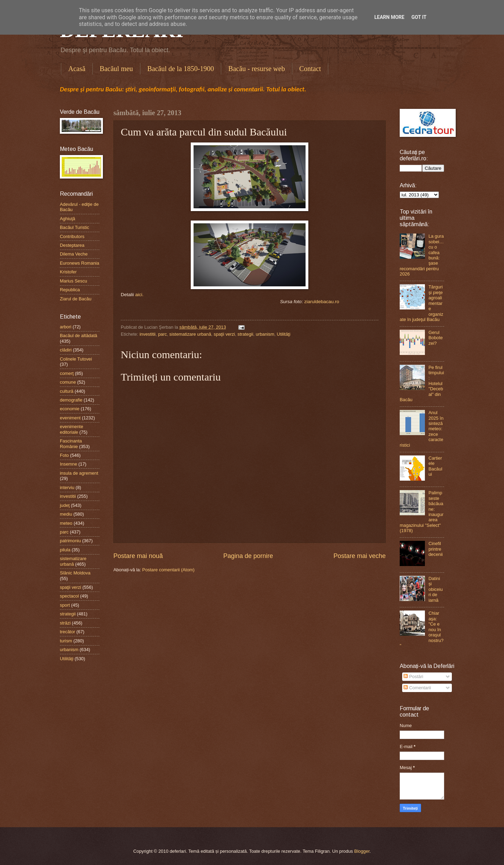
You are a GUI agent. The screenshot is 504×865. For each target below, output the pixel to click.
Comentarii (417, 688)
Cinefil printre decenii (436, 549)
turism (66, 641)
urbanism (265, 334)
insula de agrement (79, 473)
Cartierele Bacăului (435, 466)
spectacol (69, 596)
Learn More (389, 17)
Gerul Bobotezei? (436, 338)
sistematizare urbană (190, 334)
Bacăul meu (116, 69)
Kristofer (68, 272)
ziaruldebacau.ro (322, 302)
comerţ (67, 373)
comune (68, 382)
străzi (65, 623)
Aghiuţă (68, 219)
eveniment (70, 418)
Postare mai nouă (138, 556)
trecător (68, 632)
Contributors (72, 236)
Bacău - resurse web (257, 69)
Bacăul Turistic (75, 227)
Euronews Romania (79, 263)
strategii (246, 334)
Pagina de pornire (248, 556)
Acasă (77, 69)
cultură (67, 391)
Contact (310, 69)
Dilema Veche (74, 254)
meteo (66, 523)
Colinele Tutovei (76, 359)
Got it (419, 17)
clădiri (66, 350)
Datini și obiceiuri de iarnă (436, 589)
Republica (70, 290)
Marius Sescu (73, 281)
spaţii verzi (225, 334)
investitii (148, 334)
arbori (66, 327)
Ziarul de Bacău (76, 299)
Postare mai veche (360, 556)
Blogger (362, 851)
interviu (67, 487)
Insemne (68, 464)
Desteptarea (72, 245)
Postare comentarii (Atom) (168, 570)
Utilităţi (284, 334)
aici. (139, 295)
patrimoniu (70, 541)
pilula (65, 550)
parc (163, 334)
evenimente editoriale (72, 429)
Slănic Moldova (75, 573)
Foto (64, 455)
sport (65, 605)
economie (70, 409)
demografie (71, 400)
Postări (413, 676)
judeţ (65, 505)
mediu (66, 514)
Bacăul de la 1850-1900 (181, 69)
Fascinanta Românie (71, 444)
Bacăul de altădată (79, 336)
